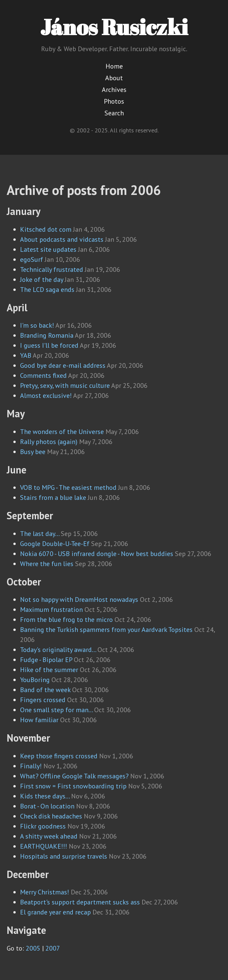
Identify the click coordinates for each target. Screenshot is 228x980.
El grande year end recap (55, 912)
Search (114, 113)
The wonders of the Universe (62, 432)
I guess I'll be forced (49, 345)
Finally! (31, 766)
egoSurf (32, 259)
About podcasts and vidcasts (62, 239)
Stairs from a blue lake (53, 498)
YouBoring (35, 680)
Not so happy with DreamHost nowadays (79, 600)
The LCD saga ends (47, 290)
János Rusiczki (114, 27)
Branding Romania (47, 335)
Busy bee (33, 452)
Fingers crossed (43, 700)
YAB (26, 355)
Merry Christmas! (45, 892)
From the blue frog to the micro (66, 620)
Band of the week (45, 690)
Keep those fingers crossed (59, 756)
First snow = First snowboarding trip (73, 786)
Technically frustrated (52, 269)
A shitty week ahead (49, 836)
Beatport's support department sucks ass (80, 902)
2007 (53, 948)
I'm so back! (37, 325)
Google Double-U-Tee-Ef (55, 544)
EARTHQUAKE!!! (44, 846)
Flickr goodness (43, 826)
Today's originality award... (58, 650)
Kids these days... (45, 796)
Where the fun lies (47, 564)
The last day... (40, 534)
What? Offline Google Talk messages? (74, 776)
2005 (33, 948)
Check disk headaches (51, 816)
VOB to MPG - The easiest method (68, 487)
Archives (114, 90)
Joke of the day (42, 280)
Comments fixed (43, 375)
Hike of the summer (49, 670)
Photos (114, 101)
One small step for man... (56, 710)
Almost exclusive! (46, 396)
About (114, 78)
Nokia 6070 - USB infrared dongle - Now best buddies (97, 554)
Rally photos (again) (49, 442)
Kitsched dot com (46, 229)
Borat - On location (47, 806)
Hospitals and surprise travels (64, 856)
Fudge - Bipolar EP (46, 660)
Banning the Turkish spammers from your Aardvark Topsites (106, 630)
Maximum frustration (51, 610)
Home (114, 66)
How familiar (39, 720)
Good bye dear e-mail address (63, 365)
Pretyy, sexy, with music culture (65, 386)
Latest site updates (48, 249)
